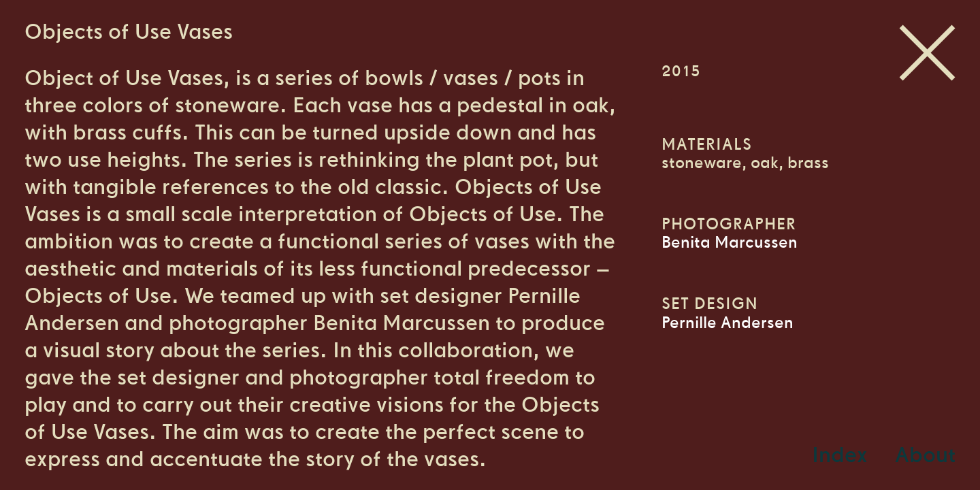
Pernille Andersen (728, 323)
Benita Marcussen (730, 242)
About (925, 455)
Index (840, 455)
